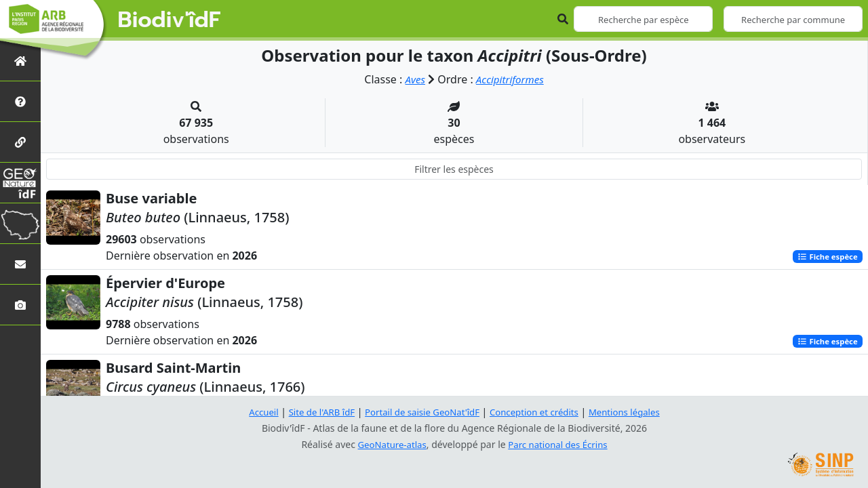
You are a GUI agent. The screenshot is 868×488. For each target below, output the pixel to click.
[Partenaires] (20, 142)
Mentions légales (634, 412)
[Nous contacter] (20, 264)
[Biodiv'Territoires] (20, 223)
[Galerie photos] (20, 305)
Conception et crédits (538, 412)
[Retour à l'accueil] (20, 61)
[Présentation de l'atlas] (20, 101)
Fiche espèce (825, 257)
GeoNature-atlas (389, 444)
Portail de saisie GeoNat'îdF (420, 412)
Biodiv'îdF (170, 20)
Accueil (253, 412)
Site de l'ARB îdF (314, 412)
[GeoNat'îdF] (20, 183)
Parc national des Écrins (560, 444)
